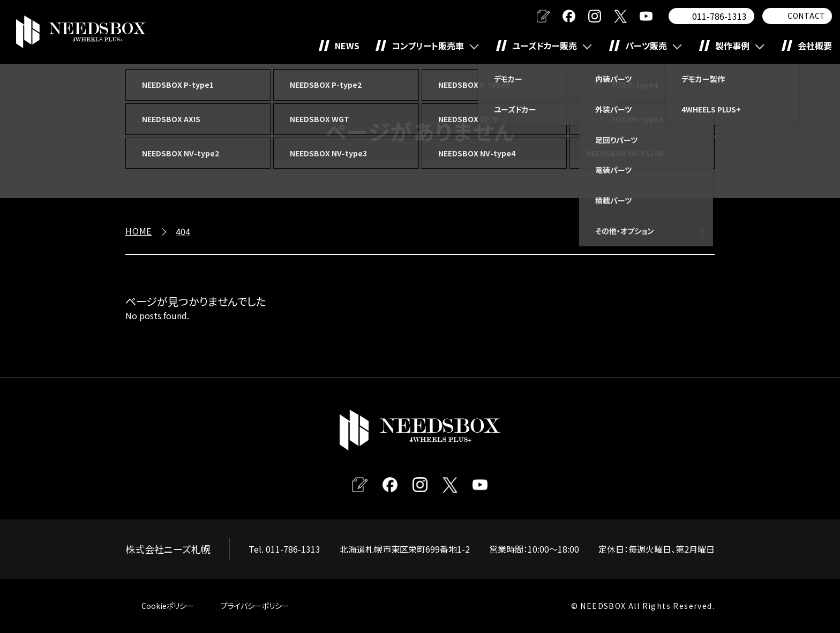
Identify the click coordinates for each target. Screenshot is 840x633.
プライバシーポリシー (255, 606)
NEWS (347, 46)
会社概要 (815, 46)
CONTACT (807, 16)
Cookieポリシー (168, 606)
